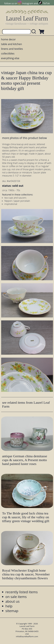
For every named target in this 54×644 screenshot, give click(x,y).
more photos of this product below (24, 138)
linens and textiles (12, 49)
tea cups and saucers (15, 198)
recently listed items (22, 592)
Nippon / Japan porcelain (17, 201)
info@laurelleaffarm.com (27, 636)
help (9, 606)
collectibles (8, 53)
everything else (10, 58)
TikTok (46, 3)
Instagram (28, 3)
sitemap (12, 611)
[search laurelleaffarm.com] (34, 32)
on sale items (16, 597)
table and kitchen (12, 44)
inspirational (11, 204)
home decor (8, 39)
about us (13, 601)
